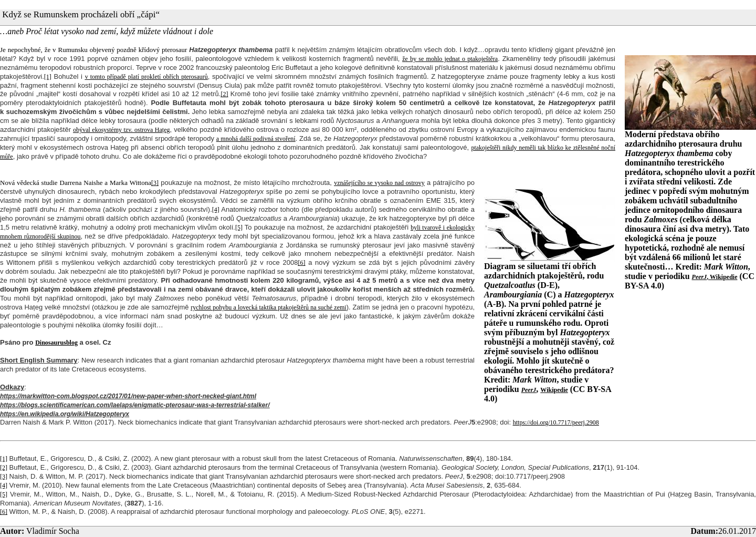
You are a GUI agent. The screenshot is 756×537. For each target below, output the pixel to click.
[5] (239, 228)
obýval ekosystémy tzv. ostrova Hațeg (121, 130)
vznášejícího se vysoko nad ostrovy (379, 183)
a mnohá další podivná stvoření (256, 139)
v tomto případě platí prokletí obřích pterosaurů (146, 77)
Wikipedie (554, 390)
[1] (48, 77)
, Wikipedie (715, 277)
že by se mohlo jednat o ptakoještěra (450, 59)
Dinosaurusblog (56, 343)
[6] (301, 263)
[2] (224, 94)
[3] (155, 183)
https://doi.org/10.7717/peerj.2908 (556, 422)
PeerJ (529, 390)
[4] (216, 210)
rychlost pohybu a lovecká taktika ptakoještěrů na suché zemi (268, 307)
